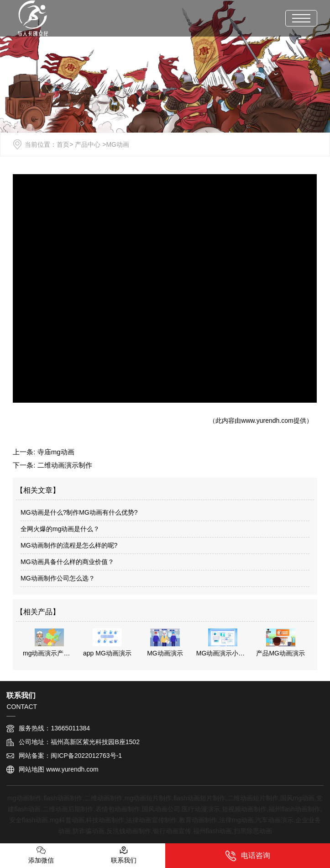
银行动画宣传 (172, 831)
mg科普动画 (67, 820)
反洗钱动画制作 (129, 831)
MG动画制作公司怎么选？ (58, 578)
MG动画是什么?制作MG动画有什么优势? (79, 512)
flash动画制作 (63, 798)
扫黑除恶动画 (253, 831)
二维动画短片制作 (253, 798)
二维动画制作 (104, 798)
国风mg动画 (297, 798)
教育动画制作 (198, 820)
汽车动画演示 (274, 820)
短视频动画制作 (244, 809)
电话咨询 (248, 856)
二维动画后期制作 (68, 809)
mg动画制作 (24, 798)
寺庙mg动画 (56, 452)
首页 (63, 144)
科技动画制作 (105, 820)
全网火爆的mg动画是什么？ (60, 529)
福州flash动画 (213, 831)
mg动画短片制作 (148, 798)
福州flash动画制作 (294, 809)
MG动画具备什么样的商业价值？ (67, 562)
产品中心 (88, 144)
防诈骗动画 (89, 831)
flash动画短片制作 (199, 798)
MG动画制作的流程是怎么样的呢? (69, 545)
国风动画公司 (161, 809)
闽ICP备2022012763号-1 (86, 756)
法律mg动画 (236, 820)
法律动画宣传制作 (152, 820)
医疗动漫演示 (201, 809)
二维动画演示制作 (65, 465)
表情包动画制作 (118, 809)
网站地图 (31, 769)
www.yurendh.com (267, 421)
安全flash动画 (29, 820)
